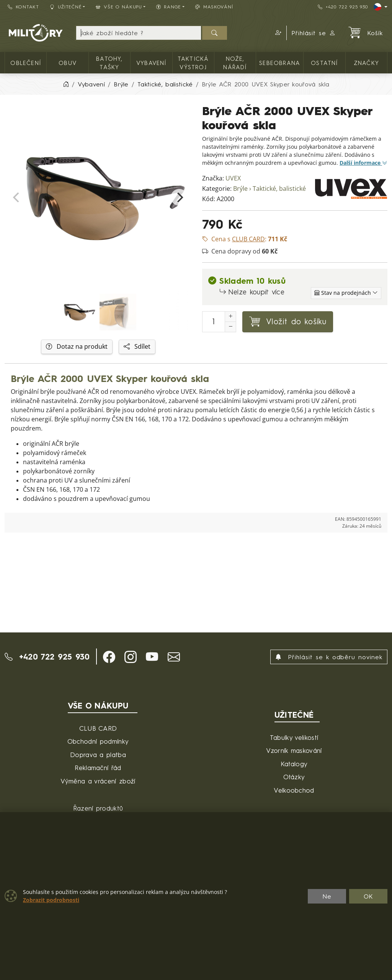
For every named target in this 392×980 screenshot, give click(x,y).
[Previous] (17, 197)
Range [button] (169, 7)
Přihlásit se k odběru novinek (329, 657)
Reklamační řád (98, 768)
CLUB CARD (98, 728)
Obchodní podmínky (98, 741)
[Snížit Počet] (230, 327)
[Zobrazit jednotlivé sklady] (346, 293)
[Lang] (381, 7)
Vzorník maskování (294, 750)
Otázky (294, 777)
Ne (327, 896)
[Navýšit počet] (230, 317)
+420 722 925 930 (343, 7)
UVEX (233, 178)
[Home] (66, 84)
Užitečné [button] (66, 7)
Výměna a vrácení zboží (98, 781)
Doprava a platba (98, 755)
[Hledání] (139, 33)
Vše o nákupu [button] (119, 7)
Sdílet (137, 347)
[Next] (179, 197)
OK (368, 896)
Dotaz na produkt (77, 347)
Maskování (214, 7)
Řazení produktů (98, 808)
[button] (277, 33)
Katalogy (294, 764)
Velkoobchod (294, 790)
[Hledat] (215, 33)
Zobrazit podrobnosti (51, 900)
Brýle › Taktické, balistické (269, 189)
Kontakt (23, 7)
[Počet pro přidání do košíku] (214, 322)
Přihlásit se (314, 33)
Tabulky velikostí (294, 737)
